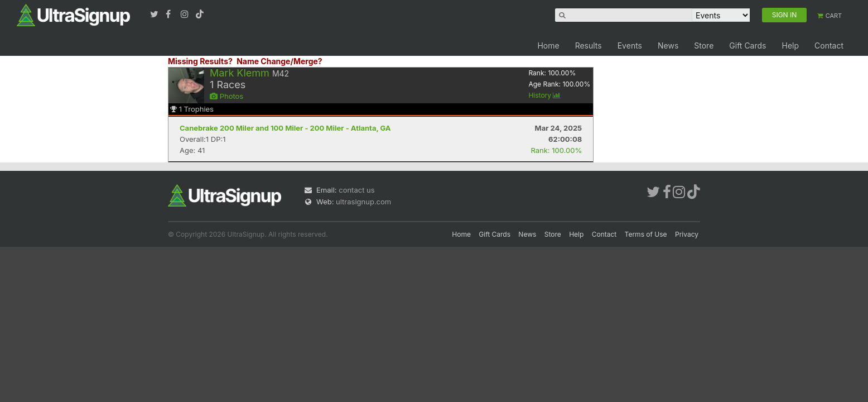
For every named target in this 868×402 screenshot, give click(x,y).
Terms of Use (646, 234)
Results (589, 46)
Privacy (687, 234)
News (668, 46)
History (544, 95)
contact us (356, 190)
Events (630, 46)
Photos (226, 96)
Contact (829, 46)
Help (790, 46)
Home (548, 46)
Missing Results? (200, 61)
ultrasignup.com (363, 202)
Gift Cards (748, 46)
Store (704, 46)
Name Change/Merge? (279, 61)
